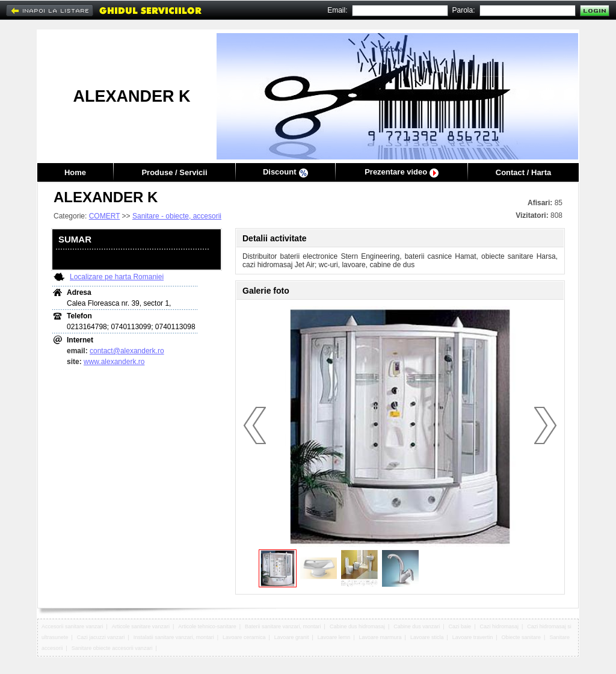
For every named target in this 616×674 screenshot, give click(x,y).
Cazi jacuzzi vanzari (101, 637)
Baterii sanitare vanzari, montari (283, 626)
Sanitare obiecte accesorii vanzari (112, 648)
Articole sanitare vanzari (141, 626)
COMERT (105, 216)
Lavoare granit (292, 637)
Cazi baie (460, 626)
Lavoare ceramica (244, 637)
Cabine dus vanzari (417, 626)
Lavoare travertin (473, 637)
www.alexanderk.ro (114, 362)
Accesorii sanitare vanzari (72, 626)
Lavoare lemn (334, 637)
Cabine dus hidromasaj (357, 626)
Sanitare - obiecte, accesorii (177, 216)
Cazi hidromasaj (499, 626)
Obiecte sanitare (522, 637)
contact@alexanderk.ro (127, 351)
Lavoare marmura (380, 637)
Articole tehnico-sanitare (207, 626)
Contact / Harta (523, 172)
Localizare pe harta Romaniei (117, 277)
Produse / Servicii (174, 172)
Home (75, 172)
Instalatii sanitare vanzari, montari (174, 637)
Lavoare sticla (427, 637)
